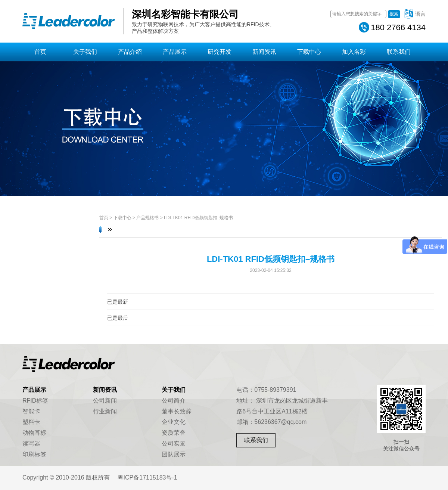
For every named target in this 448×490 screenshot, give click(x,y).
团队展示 (174, 454)
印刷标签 (34, 454)
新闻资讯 (264, 52)
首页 (40, 52)
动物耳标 (34, 433)
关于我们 (85, 52)
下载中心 (309, 52)
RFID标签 (35, 401)
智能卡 (31, 411)
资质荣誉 (174, 433)
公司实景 (174, 444)
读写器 (31, 444)
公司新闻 (105, 401)
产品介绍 (130, 52)
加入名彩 (354, 52)
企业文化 (174, 422)
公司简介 (174, 401)
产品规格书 (147, 218)
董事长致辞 (177, 411)
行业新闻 (105, 411)
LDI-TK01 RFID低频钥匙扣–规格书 (198, 218)
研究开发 (220, 52)
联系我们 (399, 52)
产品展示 (175, 52)
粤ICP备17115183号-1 (147, 477)
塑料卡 (31, 422)
